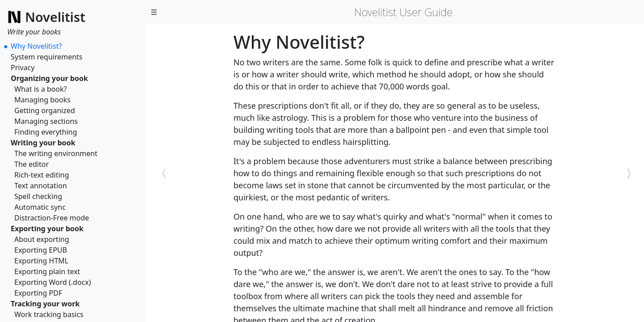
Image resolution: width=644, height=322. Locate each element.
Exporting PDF (38, 293)
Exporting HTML (41, 261)
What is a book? (40, 89)
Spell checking (38, 196)
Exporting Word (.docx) (53, 282)
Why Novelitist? (36, 46)
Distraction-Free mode (52, 218)
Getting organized (45, 110)
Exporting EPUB (41, 250)
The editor (32, 164)
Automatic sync (40, 207)
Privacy (23, 68)
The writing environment (56, 153)
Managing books (42, 100)
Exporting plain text (47, 271)
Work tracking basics (49, 314)
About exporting (42, 239)
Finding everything (46, 132)
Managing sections (46, 121)
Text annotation (41, 186)
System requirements (47, 57)
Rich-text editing (42, 175)
